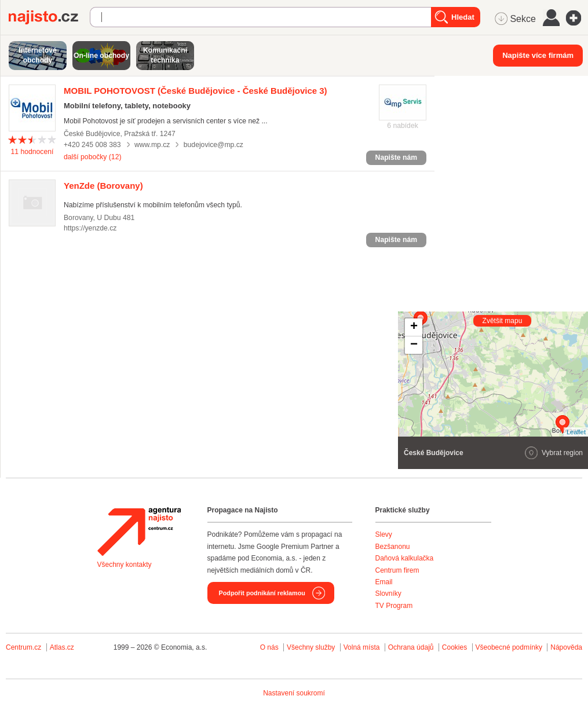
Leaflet (576, 432)
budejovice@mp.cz (213, 145)
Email (384, 582)
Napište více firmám (538, 55)
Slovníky (388, 594)
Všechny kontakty (125, 565)
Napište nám (396, 157)
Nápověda (566, 647)
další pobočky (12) (92, 157)
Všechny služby (312, 647)
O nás (269, 647)
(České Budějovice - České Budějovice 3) (196, 91)
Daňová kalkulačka (405, 558)
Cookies (454, 647)
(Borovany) (103, 186)
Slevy (384, 534)
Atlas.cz (62, 647)
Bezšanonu (393, 547)
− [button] (414, 345)
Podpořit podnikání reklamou (262, 593)
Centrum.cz (23, 647)
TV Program (394, 606)
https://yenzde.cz (90, 228)
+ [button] (414, 327)
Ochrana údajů (411, 647)
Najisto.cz (49, 17)
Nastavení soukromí (294, 693)
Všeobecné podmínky (509, 647)
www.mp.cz (152, 145)
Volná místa (362, 647)
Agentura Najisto (139, 532)
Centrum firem (397, 570)
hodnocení (32, 152)
